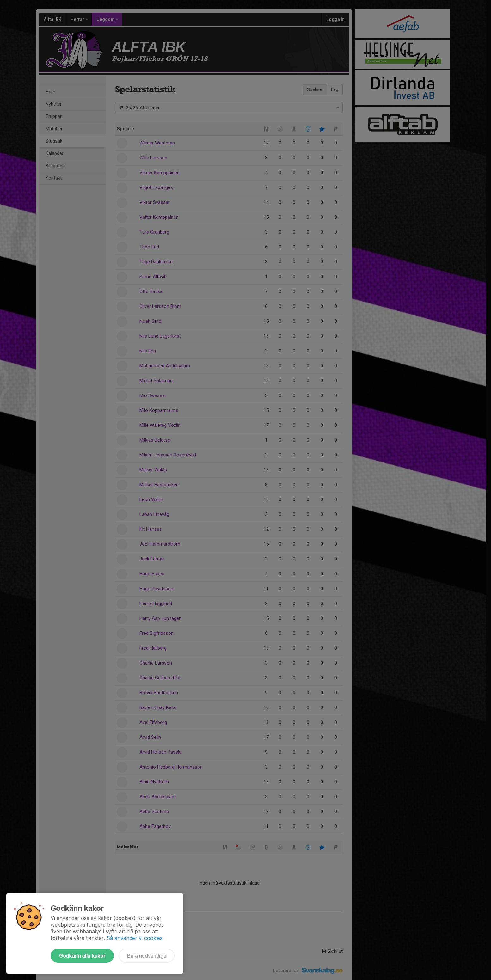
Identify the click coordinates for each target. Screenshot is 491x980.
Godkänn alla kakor (82, 956)
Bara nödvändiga (147, 956)
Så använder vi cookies (135, 938)
